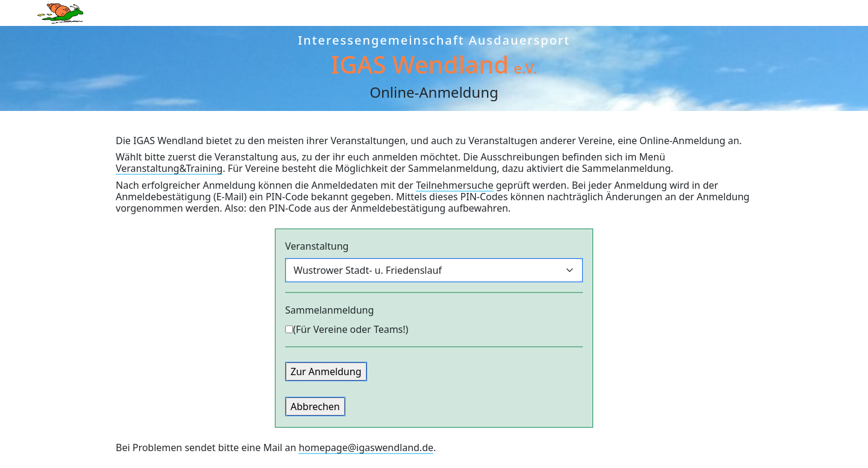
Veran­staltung (317, 246)
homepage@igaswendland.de (366, 447)
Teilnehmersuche (455, 185)
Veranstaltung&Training (169, 168)
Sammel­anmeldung (329, 310)
